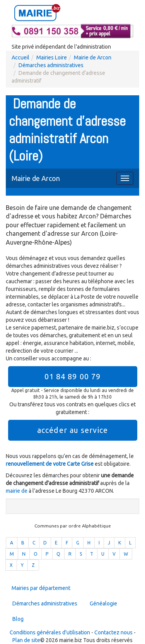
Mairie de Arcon (93, 57)
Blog (18, 619)
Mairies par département (41, 588)
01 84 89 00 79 (72, 376)
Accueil (20, 57)
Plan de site (26, 640)
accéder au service (72, 430)
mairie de (17, 491)
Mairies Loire (52, 57)
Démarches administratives (51, 65)
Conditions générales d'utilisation (50, 632)
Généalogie (103, 603)
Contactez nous (113, 632)
